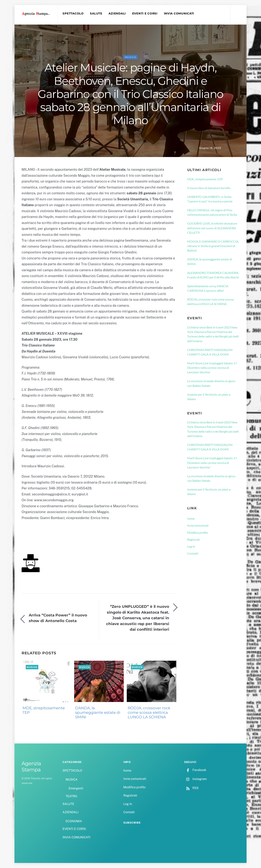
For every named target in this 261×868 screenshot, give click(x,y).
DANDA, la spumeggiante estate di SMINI (98, 712)
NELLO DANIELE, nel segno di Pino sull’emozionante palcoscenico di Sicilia (212, 212)
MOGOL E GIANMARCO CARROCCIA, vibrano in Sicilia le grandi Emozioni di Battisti (213, 246)
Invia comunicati (198, 525)
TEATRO (71, 796)
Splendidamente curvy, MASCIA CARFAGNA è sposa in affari (208, 288)
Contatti (193, 553)
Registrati (193, 539)
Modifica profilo (198, 532)
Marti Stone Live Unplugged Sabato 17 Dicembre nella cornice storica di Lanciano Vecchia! (212, 368)
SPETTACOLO (73, 14)
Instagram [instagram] (195, 779)
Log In (191, 546)
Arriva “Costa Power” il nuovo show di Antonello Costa (58, 618)
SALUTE (96, 14)
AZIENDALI (117, 14)
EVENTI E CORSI (145, 14)
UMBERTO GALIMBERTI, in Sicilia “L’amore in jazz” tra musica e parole (210, 199)
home (191, 518)
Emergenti (76, 788)
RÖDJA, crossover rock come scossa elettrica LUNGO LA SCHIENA (149, 712)
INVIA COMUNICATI (179, 14)
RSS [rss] (191, 788)
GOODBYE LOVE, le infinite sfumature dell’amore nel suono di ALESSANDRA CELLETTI (212, 228)
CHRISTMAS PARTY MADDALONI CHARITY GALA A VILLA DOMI (210, 352)
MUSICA (131, 57)
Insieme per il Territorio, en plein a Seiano (209, 397)
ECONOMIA (74, 821)
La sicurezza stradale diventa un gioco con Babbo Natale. (211, 383)
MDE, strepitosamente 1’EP (44, 710)
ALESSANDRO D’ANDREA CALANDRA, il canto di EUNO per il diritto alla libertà (213, 275)
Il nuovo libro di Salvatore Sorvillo (209, 188)
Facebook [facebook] (195, 770)
